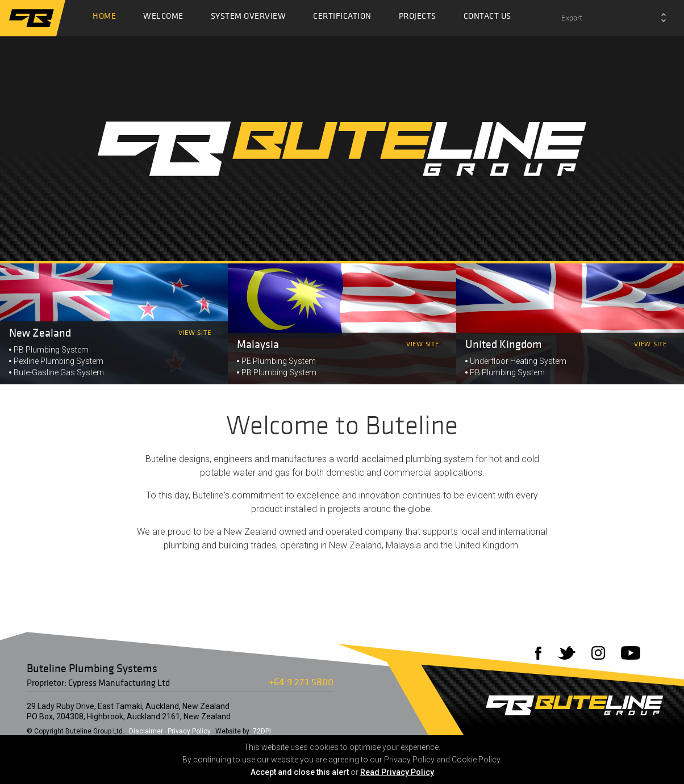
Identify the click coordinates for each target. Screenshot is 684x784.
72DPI (262, 731)
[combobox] (614, 18)
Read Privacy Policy (397, 772)
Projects (418, 19)
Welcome (163, 19)
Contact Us (487, 19)
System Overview (249, 19)
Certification (342, 19)
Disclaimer (146, 731)
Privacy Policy (189, 731)
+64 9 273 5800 (301, 682)
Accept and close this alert (300, 772)
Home (104, 19)
